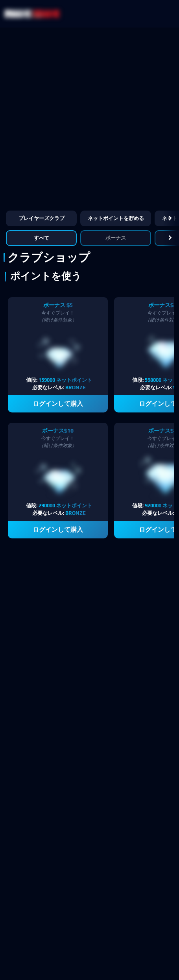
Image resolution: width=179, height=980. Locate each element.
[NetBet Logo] (32, 14)
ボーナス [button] (116, 238)
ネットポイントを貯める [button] (116, 218)
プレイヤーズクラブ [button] (42, 218)
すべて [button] (42, 238)
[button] (170, 218)
